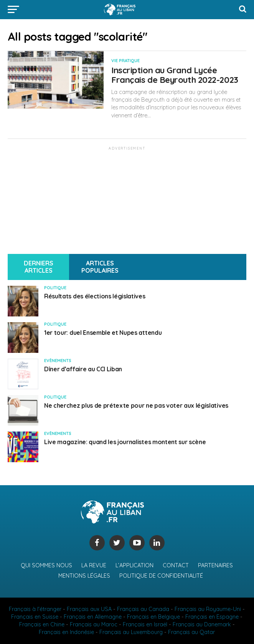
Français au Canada (143, 609)
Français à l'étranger (35, 609)
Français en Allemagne (93, 617)
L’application (134, 565)
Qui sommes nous (46, 565)
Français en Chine (42, 624)
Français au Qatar (191, 632)
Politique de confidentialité (161, 576)
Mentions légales (84, 576)
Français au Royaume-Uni (208, 609)
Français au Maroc (94, 624)
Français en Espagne (212, 617)
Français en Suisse (35, 617)
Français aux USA (89, 609)
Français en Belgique (153, 617)
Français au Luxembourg (131, 632)
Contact (176, 565)
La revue (94, 565)
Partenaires (215, 565)
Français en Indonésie (66, 632)
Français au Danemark (202, 624)
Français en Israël (145, 624)
